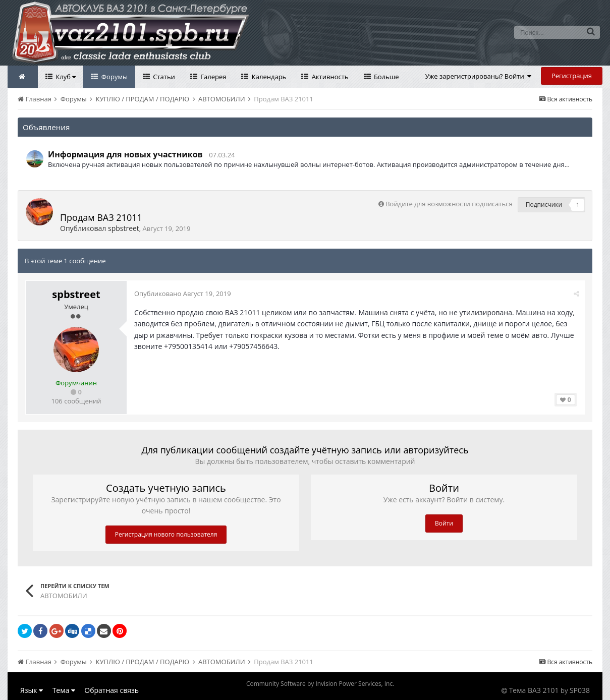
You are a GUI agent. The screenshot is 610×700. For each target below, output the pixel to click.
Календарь (268, 77)
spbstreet (124, 228)
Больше (386, 77)
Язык (32, 690)
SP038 (580, 690)
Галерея (213, 77)
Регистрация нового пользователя (166, 534)
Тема (64, 690)
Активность (329, 77)
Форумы (114, 77)
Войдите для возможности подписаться (449, 204)
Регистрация (572, 76)
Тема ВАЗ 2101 (534, 690)
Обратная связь (112, 690)
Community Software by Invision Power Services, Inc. (320, 684)
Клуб (65, 77)
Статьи (163, 77)
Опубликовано (183, 294)
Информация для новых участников (125, 154)
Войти (444, 523)
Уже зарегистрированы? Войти (479, 76)
